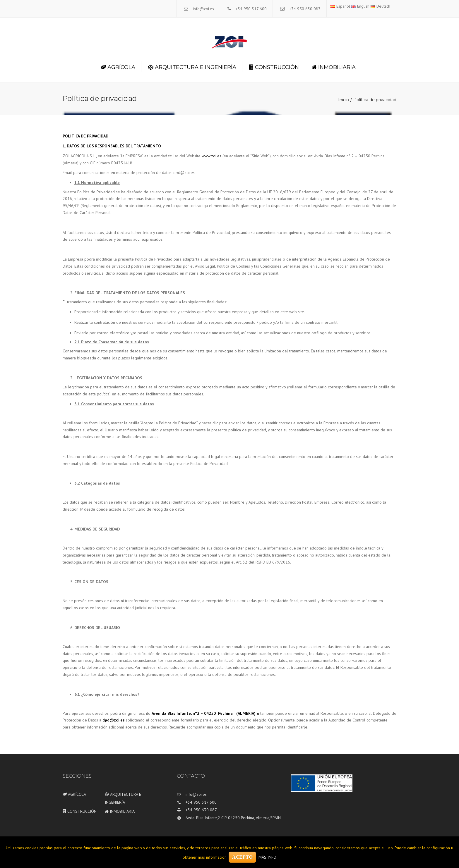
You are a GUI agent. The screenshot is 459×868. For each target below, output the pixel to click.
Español (340, 6)
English (360, 6)
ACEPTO (243, 857)
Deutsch (380, 6)
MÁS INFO (267, 857)
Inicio (344, 100)
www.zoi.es (211, 156)
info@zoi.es (203, 9)
